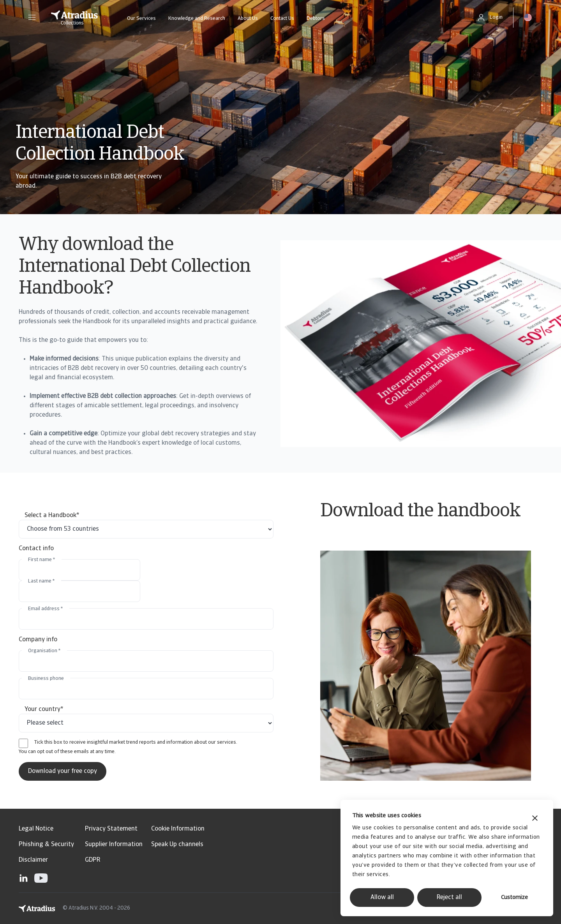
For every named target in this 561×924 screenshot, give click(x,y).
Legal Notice (36, 829)
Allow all (382, 898)
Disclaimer (33, 860)
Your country (44, 709)
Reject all (449, 898)
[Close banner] (535, 819)
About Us (248, 18)
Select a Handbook (52, 516)
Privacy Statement (111, 829)
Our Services (141, 18)
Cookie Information (178, 829)
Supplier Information (114, 845)
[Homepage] (74, 18)
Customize (514, 898)
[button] (32, 18)
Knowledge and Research (197, 18)
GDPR (93, 860)
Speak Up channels (177, 845)
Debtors (316, 18)
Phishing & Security (46, 845)
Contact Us (282, 18)
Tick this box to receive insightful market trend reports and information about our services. (136, 742)
